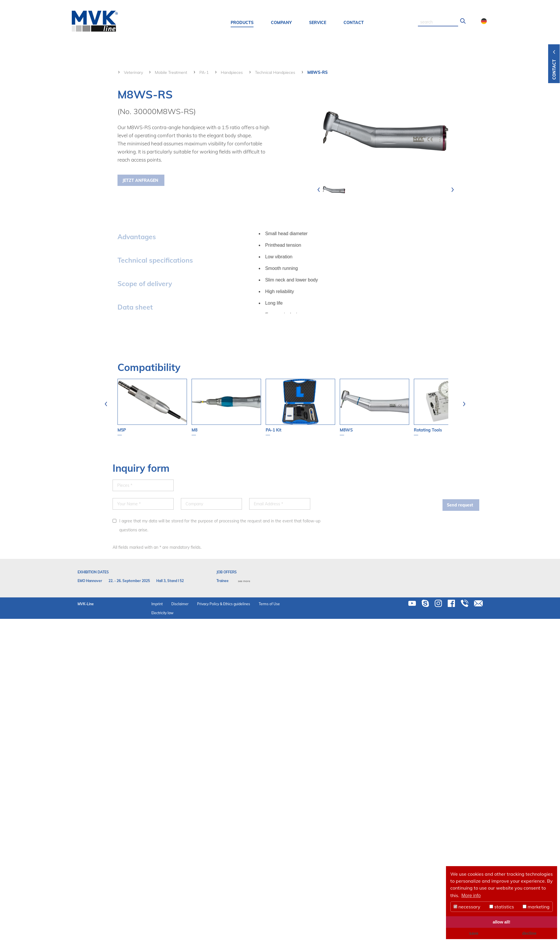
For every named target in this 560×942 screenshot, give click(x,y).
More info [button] (471, 896)
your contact (521, 117)
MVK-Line (86, 604)
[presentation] (319, 190)
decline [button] (529, 933)
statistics (502, 907)
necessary (467, 907)
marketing (536, 907)
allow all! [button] (502, 922)
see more (244, 581)
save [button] (474, 933)
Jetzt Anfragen (140, 180)
